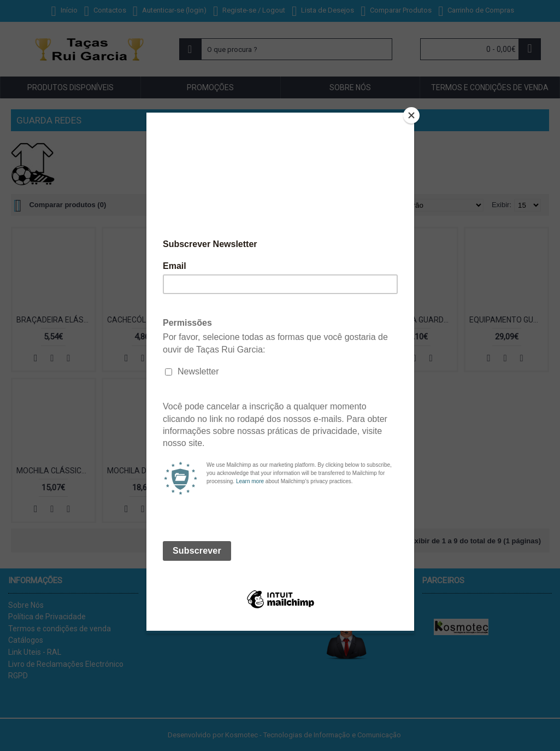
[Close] (411, 115)
